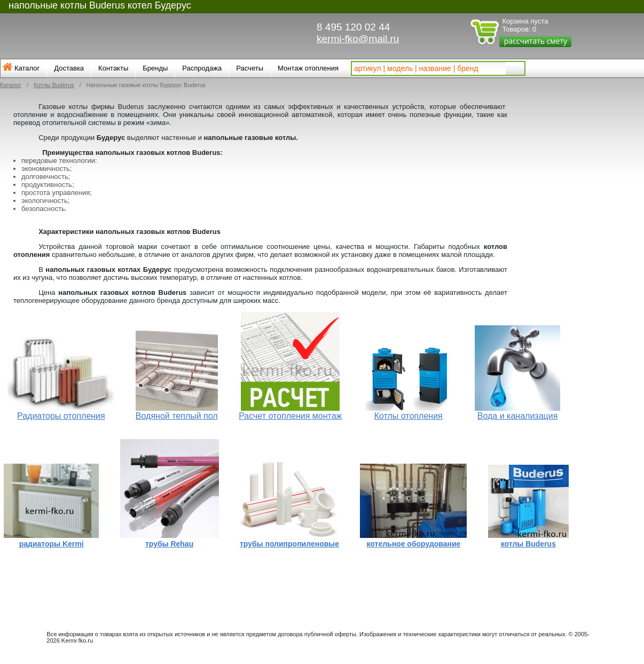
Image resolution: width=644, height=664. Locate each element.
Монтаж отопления (308, 68)
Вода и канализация (518, 416)
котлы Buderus (528, 544)
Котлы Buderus (54, 85)
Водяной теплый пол (177, 416)
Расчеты (250, 68)
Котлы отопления (409, 416)
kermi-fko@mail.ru (358, 39)
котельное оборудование (414, 544)
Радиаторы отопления (61, 416)
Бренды (155, 68)
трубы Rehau (169, 544)
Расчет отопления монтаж (290, 416)
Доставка (69, 68)
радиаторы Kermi (52, 544)
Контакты (113, 68)
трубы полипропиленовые (289, 544)
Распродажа (202, 68)
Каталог (27, 68)
